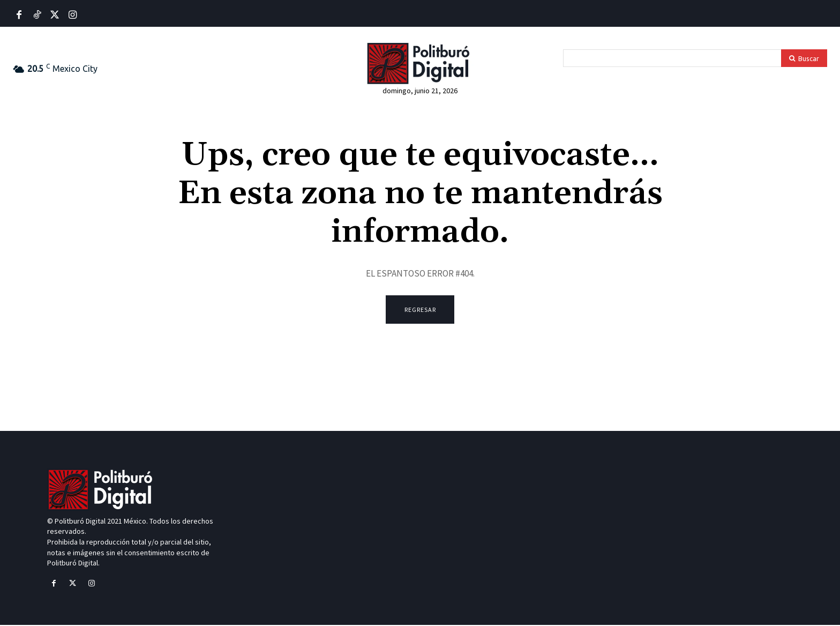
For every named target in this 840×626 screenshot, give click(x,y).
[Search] (804, 58)
